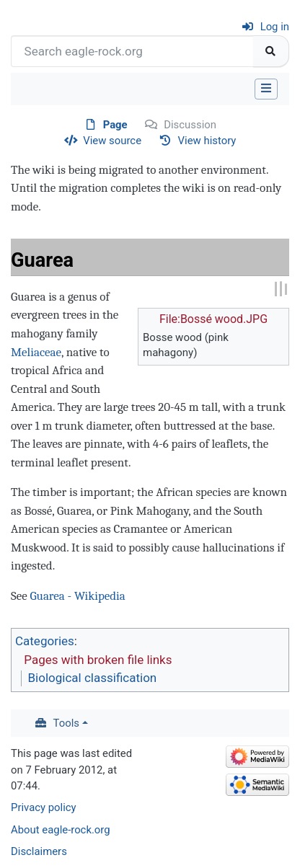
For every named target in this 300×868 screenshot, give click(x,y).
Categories (45, 641)
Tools (66, 723)
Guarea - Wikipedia (77, 596)
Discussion (190, 125)
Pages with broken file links (98, 660)
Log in (275, 27)
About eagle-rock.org (61, 830)
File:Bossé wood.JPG (213, 319)
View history (207, 141)
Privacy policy (44, 807)
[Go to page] (271, 51)
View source (112, 141)
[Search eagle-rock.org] (132, 51)
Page (115, 125)
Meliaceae (36, 352)
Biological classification (93, 678)
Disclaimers (39, 851)
